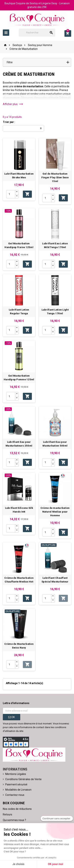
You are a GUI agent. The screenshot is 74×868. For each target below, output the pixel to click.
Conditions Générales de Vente (23, 779)
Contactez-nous (15, 795)
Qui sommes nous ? (14, 820)
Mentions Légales (16, 774)
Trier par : (9, 122)
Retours (7, 814)
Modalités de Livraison (18, 790)
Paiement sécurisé (16, 784)
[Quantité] (11, 194)
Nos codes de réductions (17, 809)
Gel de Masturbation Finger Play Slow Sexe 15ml (55, 177)
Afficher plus (13, 104)
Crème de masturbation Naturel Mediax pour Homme (55, 512)
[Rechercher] (37, 33)
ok (12, 717)
